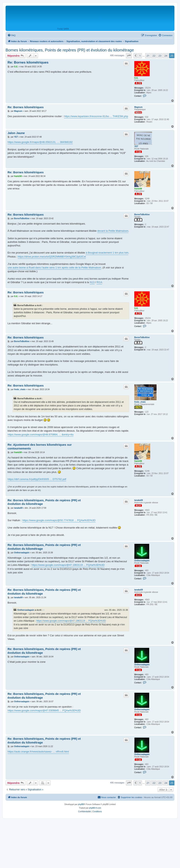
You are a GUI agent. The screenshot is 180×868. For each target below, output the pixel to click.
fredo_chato (140, 402)
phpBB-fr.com (95, 808)
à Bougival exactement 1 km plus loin (107, 253)
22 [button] (154, 56)
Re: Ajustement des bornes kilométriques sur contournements (40, 447)
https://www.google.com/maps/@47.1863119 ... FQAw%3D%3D (68, 565)
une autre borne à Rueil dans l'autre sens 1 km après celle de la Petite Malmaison (54, 268)
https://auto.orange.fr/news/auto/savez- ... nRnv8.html (38, 752)
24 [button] (166, 56)
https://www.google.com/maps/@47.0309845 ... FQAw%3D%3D (44, 710)
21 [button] (148, 56)
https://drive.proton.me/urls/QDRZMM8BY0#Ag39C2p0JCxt (52, 257)
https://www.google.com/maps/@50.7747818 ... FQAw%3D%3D (59, 520)
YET (136, 146)
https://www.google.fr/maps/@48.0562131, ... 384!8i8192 (40, 142)
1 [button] (140, 56)
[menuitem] (12, 35)
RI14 (99, 282)
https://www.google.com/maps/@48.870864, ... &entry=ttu (41, 434)
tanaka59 (139, 500)
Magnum (138, 107)
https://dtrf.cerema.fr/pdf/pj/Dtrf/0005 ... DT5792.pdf (37, 479)
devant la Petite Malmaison (113, 231)
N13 (92, 282)
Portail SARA (63, 29)
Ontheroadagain (142, 561)
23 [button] (160, 56)
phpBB (81, 804)
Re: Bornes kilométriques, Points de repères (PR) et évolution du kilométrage (44, 502)
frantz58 (138, 189)
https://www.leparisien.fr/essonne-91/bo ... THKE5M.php (96, 116)
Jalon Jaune (16, 133)
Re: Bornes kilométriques (28, 62)
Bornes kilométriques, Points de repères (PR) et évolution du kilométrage (70, 50)
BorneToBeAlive (142, 215)
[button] (129, 56)
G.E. (136, 78)
